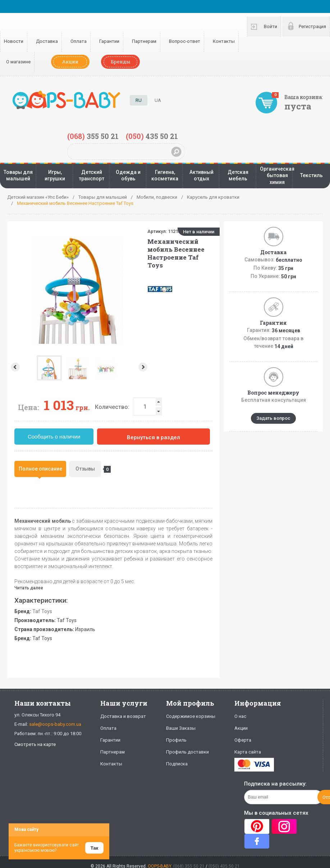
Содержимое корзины (191, 716)
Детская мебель (238, 175)
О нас (240, 716)
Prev (15, 367)
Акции (70, 62)
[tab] (40, 469)
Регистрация (312, 26)
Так (94, 848)
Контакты (224, 41)
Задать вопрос (273, 418)
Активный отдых (201, 175)
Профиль (176, 740)
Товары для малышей (18, 175)
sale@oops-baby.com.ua (55, 724)
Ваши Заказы (181, 728)
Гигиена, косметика (165, 175)
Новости (14, 41)
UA (158, 100)
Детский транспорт (91, 175)
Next (144, 367)
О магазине (18, 62)
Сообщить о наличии (54, 437)
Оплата (79, 41)
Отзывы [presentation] (88, 469)
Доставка (47, 41)
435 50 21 (152, 136)
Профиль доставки (187, 752)
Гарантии (109, 41)
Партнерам (144, 41)
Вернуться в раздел (153, 437)
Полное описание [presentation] (40, 469)
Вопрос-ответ (185, 41)
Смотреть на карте (35, 744)
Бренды (120, 62)
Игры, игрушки (55, 175)
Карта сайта (248, 752)
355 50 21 (93, 136)
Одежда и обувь (128, 175)
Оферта (243, 740)
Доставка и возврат (123, 716)
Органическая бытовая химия (277, 175)
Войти (271, 26)
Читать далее (29, 588)
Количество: (112, 407)
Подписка (177, 764)
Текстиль (311, 175)
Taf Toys (42, 611)
